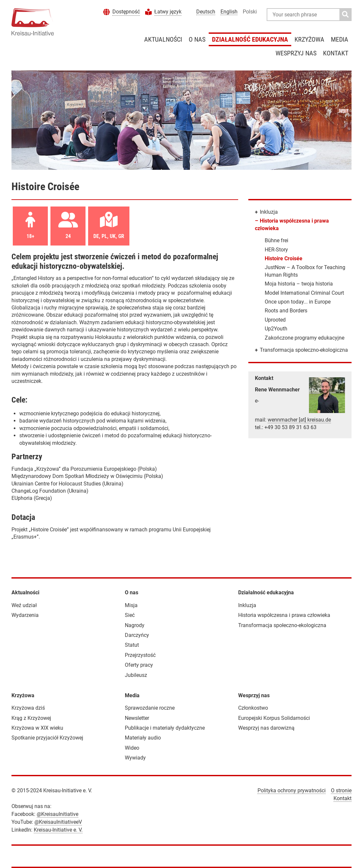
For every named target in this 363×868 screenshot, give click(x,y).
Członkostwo (253, 708)
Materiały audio (143, 738)
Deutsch (206, 12)
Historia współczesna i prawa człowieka (284, 615)
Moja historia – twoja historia (299, 284)
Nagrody (135, 625)
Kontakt (336, 53)
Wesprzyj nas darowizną (266, 728)
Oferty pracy (139, 665)
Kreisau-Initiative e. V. (58, 830)
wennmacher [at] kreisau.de (299, 420)
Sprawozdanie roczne (150, 708)
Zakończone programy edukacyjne (305, 338)
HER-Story (276, 250)
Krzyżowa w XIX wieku (37, 728)
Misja (131, 605)
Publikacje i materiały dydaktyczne (165, 728)
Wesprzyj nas (296, 53)
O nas (197, 39)
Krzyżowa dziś (28, 708)
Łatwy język (168, 12)
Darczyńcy (137, 635)
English (229, 12)
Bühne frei (277, 240)
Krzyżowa (309, 39)
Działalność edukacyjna (250, 39)
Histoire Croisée (284, 258)
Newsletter (137, 718)
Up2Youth (276, 329)
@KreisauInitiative (57, 814)
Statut (132, 645)
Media (340, 39)
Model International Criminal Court (304, 293)
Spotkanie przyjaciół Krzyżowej (47, 738)
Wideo (132, 748)
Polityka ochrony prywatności (292, 790)
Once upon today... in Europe (298, 302)
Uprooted (275, 320)
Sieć (130, 615)
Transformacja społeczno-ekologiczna (304, 350)
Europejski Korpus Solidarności (274, 718)
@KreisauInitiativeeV (58, 822)
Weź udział (24, 605)
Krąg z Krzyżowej (31, 718)
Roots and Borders (286, 311)
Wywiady (135, 758)
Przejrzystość (140, 655)
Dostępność (126, 12)
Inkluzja (269, 212)
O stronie (341, 790)
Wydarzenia (25, 615)
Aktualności (163, 39)
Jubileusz (136, 675)
